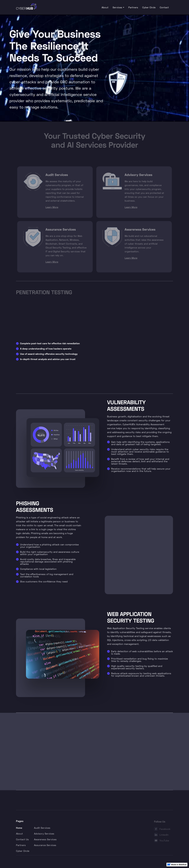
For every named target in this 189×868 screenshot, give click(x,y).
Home (19, 829)
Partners (133, 7)
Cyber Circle (149, 7)
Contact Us (22, 840)
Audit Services (42, 829)
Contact (164, 7)
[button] (118, 7)
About (105, 7)
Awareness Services (45, 840)
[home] (26, 7)
